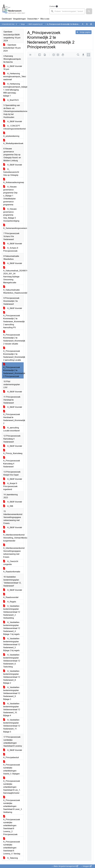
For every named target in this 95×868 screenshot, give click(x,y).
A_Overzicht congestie (11, 563)
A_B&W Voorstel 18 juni (13, 68)
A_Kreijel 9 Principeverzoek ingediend (10, 486)
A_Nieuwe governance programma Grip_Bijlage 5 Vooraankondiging (11, 215)
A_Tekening (11, 858)
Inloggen (87, 866)
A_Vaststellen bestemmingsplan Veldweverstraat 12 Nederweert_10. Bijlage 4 (12, 710)
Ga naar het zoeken (0, 2)
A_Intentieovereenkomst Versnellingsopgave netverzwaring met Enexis (13, 551)
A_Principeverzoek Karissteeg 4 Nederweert (12, 462)
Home (18, 24)
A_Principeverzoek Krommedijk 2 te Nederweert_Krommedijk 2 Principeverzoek (13, 370)
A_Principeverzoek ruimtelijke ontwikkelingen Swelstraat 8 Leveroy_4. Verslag (12, 846)
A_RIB (8, 506)
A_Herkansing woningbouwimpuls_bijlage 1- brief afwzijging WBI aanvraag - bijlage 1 (13, 90)
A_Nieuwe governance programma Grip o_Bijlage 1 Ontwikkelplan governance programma (10, 196)
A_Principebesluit (11, 756)
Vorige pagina (84, 32)
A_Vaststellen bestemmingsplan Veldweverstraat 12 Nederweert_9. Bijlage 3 (12, 693)
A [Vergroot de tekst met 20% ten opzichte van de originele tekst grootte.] (87, 24)
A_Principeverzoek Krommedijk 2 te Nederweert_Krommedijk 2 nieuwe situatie (13, 338)
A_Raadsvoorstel (11, 596)
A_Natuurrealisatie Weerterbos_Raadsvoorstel (13, 290)
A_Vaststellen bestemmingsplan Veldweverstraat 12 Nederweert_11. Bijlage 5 (12, 726)
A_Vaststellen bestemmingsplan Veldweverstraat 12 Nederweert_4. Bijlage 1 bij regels (12, 628)
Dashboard (7, 19)
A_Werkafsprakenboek (13, 142)
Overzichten (32, 19)
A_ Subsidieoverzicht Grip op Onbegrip (11, 172)
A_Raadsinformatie (12, 570)
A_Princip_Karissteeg (13, 452)
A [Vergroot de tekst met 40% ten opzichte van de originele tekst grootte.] (91, 24)
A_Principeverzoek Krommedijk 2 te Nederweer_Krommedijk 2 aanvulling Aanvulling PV (13, 320)
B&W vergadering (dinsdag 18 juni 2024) (42, 24)
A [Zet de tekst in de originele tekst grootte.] (83, 24)
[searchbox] (67, 11)
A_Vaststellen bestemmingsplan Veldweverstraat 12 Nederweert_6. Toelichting (12, 661)
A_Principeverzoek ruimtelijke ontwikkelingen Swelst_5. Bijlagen (12, 768)
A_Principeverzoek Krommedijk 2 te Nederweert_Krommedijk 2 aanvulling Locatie (13, 354)
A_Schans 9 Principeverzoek (11, 249)
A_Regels (10, 602)
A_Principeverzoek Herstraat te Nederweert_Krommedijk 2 (13, 417)
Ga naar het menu (1, 2)
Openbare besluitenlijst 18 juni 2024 (12, 48)
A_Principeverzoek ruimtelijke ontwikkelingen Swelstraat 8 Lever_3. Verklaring (13, 805)
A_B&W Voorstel (13, 121)
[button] (89, 11)
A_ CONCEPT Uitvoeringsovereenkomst (13, 127)
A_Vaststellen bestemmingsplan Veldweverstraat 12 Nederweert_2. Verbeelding (12, 612)
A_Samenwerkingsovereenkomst (13, 227)
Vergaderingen (19, 19)
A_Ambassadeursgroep (13, 181)
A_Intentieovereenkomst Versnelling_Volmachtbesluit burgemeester (13, 536)
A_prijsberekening (11, 135)
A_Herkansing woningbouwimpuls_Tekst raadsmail (13, 77)
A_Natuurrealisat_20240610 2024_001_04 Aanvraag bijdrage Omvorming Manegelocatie (13, 275)
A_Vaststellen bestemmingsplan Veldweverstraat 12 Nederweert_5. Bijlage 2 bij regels (12, 645)
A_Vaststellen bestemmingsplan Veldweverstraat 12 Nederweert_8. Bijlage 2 (12, 677)
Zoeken (52, 6)
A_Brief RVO (11, 100)
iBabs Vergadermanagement (66, 866)
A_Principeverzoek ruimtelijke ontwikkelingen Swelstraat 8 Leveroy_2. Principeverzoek (12, 825)
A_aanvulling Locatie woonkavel (11, 429)
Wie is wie (45, 19)
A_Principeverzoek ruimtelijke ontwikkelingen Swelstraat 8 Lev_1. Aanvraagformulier (12, 786)
